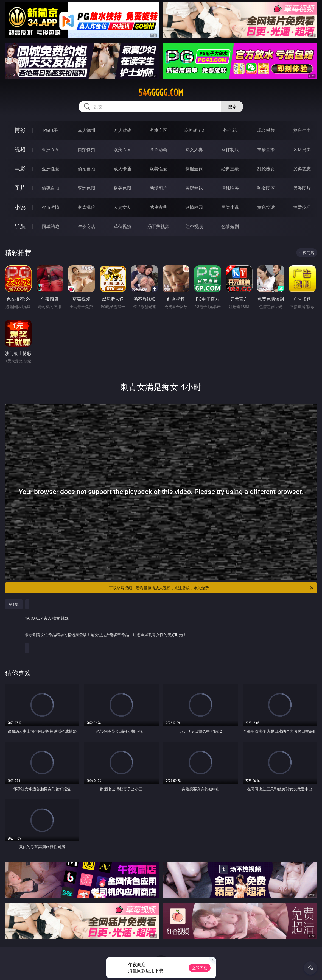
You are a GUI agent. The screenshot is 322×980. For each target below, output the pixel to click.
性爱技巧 (302, 207)
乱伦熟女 (266, 169)
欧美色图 (122, 188)
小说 (20, 207)
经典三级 (230, 169)
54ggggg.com (161, 93)
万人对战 (122, 130)
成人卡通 (122, 169)
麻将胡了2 (194, 130)
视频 (20, 149)
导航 (20, 226)
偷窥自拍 (51, 188)
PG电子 (50, 130)
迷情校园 (194, 207)
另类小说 (230, 207)
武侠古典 (158, 207)
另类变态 (302, 169)
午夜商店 (86, 226)
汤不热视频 (158, 226)
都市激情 (51, 207)
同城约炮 (51, 226)
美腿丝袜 (194, 188)
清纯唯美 (230, 188)
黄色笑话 (266, 207)
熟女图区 (266, 188)
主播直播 (266, 149)
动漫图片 (158, 188)
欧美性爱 (158, 169)
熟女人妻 (194, 149)
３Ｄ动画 (158, 149)
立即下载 (200, 968)
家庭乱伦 (86, 207)
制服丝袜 (194, 169)
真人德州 (86, 130)
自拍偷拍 (86, 149)
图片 (20, 188)
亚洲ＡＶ (51, 149)
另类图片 (302, 188)
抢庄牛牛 (302, 130)
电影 (20, 169)
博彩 (20, 130)
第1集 (14, 604)
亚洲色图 (86, 188)
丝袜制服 (230, 149)
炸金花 (230, 130)
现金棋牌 (266, 130)
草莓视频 (122, 226)
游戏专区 (158, 130)
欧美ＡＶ (122, 149)
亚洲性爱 (51, 169)
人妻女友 (122, 207)
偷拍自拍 (86, 169)
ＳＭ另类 (302, 149)
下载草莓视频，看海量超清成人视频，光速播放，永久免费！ (212, 588)
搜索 (232, 107)
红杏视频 (194, 226)
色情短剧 (230, 226)
